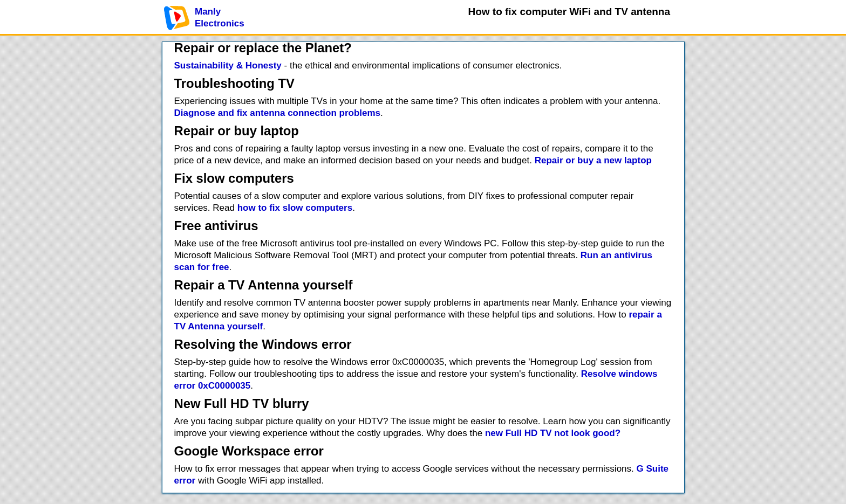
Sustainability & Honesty (228, 65)
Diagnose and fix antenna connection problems (278, 113)
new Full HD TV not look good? (553, 433)
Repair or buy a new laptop (593, 160)
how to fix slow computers (295, 208)
